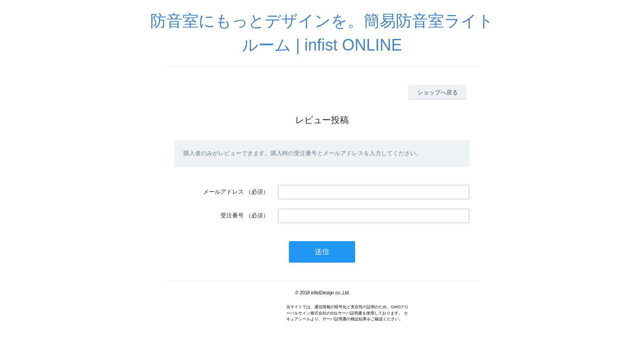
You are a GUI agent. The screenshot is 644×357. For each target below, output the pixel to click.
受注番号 (232, 215)
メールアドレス (223, 192)
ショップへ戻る (438, 92)
